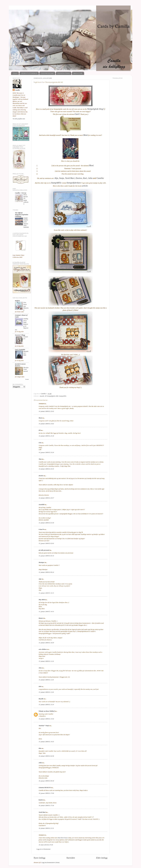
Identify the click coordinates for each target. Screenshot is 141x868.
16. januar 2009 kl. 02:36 (46, 756)
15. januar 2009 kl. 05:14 (46, 556)
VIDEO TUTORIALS (29, 73)
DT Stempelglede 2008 (52, 396)
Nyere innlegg (39, 858)
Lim (40, 443)
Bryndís (41, 699)
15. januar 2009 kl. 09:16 (46, 572)
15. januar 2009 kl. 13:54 (46, 719)
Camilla (17, 90)
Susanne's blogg (20, 335)
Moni (40, 418)
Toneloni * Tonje (44, 726)
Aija (40, 579)
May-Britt (42, 600)
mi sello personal (44, 550)
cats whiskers (43, 649)
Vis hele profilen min (19, 119)
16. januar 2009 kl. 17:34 (46, 805)
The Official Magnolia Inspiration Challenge (22, 215)
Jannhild (41, 505)
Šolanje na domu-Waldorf (47, 711)
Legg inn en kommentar (44, 849)
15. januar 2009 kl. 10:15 (46, 593)
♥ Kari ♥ (41, 529)
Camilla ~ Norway (21, 193)
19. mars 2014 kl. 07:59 (46, 845)
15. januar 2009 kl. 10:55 (46, 612)
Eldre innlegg (102, 858)
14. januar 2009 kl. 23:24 (46, 452)
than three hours (63, 838)
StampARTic (63, 396)
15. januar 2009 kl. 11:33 (46, 680)
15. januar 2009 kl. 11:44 (46, 692)
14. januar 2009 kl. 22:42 (46, 411)
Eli (40, 430)
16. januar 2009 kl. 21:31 (46, 828)
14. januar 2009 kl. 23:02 (46, 424)
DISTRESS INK (47, 73)
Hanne (41, 618)
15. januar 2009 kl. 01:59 (46, 523)
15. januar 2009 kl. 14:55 (46, 742)
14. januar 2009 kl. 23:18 (46, 436)
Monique (41, 562)
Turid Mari (42, 812)
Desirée (41, 476)
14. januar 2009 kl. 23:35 (46, 469)
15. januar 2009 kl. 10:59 (46, 643)
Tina (40, 459)
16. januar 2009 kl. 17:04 (46, 793)
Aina (40, 668)
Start (15, 73)
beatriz (41, 800)
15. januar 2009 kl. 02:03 (46, 543)
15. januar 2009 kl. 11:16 (46, 661)
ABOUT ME (78, 73)
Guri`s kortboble (20, 350)
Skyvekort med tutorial (26, 369)
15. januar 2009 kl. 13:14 (46, 704)
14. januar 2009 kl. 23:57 (46, 498)
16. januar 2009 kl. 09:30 (46, 781)
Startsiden (71, 858)
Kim (40, 748)
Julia (40, 763)
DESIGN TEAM (64, 73)
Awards (42, 396)
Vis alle (27, 379)
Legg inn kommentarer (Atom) (50, 862)
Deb (40, 686)
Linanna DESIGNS (45, 787)
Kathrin (17, 301)
